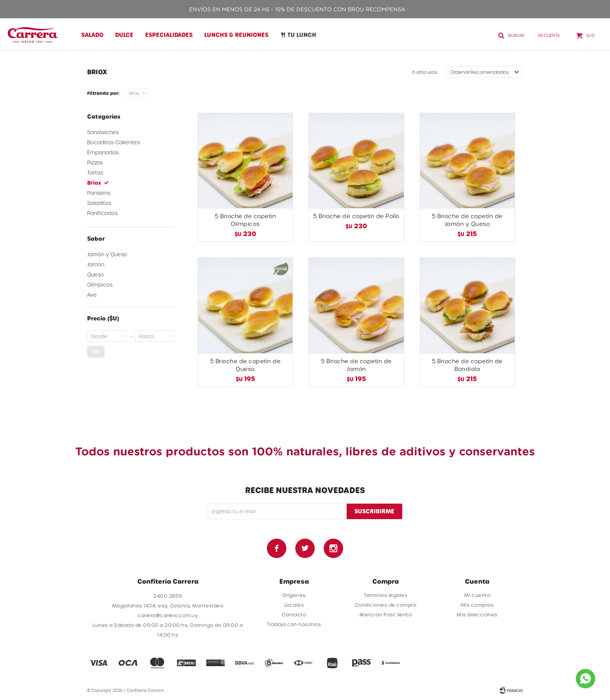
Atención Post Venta (386, 614)
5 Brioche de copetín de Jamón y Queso (467, 220)
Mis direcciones (477, 614)
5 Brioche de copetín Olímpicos (245, 220)
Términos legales (386, 595)
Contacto (294, 614)
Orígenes (294, 595)
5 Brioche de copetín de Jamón (356, 365)
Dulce (124, 35)
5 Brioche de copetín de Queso (245, 365)
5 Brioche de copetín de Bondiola (467, 365)
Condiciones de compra (386, 605)
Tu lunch (302, 35)
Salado (92, 35)
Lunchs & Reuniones (236, 35)
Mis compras (477, 605)
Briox (134, 93)
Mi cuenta (477, 595)
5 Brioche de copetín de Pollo (356, 216)
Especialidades (169, 35)
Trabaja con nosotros (294, 624)
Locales (294, 605)
